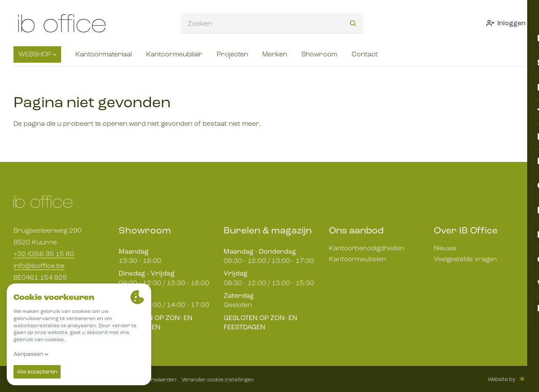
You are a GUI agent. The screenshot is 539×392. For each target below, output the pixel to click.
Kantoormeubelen (358, 259)
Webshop (37, 54)
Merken (275, 54)
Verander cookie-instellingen (219, 379)
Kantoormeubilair (174, 54)
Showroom (319, 54)
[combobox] (260, 23)
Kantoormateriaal (104, 54)
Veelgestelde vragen (466, 259)
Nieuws (445, 248)
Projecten (232, 54)
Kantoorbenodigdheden (367, 248)
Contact (365, 54)
